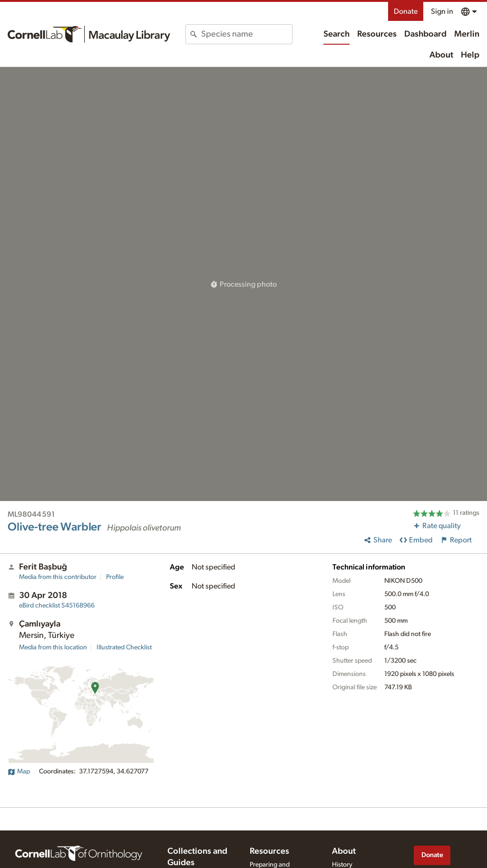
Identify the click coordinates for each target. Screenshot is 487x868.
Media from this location (53, 647)
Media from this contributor (58, 577)
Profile (115, 577)
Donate (406, 11)
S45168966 (57, 606)
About (441, 55)
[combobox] (246, 34)
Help (470, 55)
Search (336, 34)
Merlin (467, 34)
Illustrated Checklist (124, 647)
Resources (377, 34)
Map (19, 772)
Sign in (442, 11)
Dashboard (425, 34)
